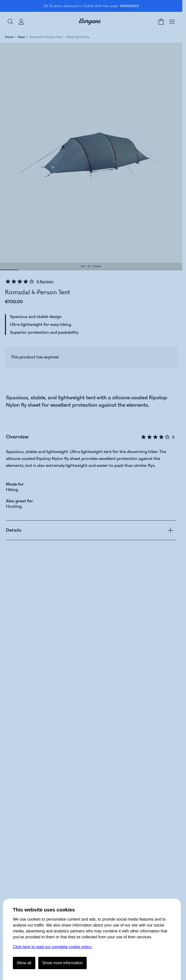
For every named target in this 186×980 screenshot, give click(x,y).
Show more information (63, 963)
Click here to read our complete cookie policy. (53, 947)
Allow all (24, 963)
